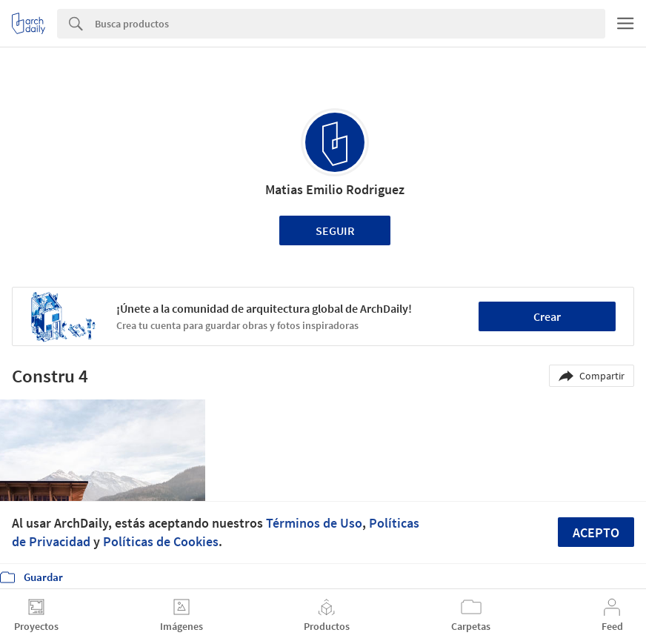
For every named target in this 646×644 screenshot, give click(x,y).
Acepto (596, 532)
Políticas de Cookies (161, 541)
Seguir (335, 230)
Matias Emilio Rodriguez (335, 189)
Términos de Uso (314, 523)
